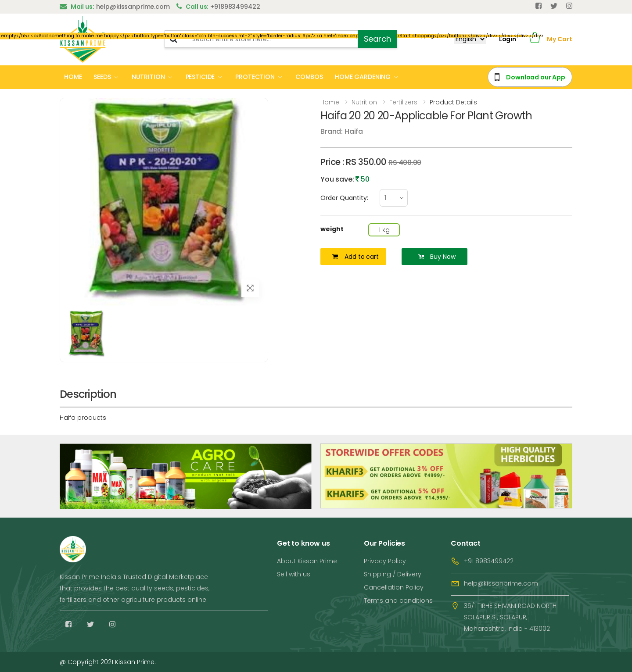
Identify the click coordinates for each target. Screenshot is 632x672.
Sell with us (294, 574)
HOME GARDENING (363, 77)
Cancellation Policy (394, 587)
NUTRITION (148, 77)
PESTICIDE (200, 77)
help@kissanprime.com (501, 583)
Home (330, 102)
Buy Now (437, 257)
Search (377, 39)
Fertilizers (403, 102)
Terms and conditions (398, 601)
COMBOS (309, 77)
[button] (535, 39)
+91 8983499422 (489, 561)
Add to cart (355, 257)
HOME (73, 77)
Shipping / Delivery (393, 574)
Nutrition (364, 102)
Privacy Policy (385, 561)
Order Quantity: (344, 198)
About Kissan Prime (307, 561)
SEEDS (102, 77)
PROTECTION (255, 77)
